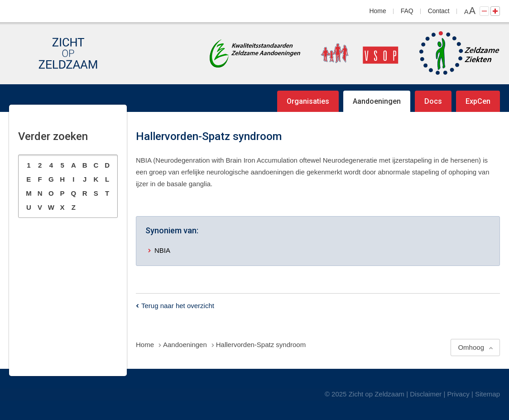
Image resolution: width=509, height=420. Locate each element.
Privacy (459, 394)
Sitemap (487, 394)
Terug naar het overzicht (178, 306)
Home (378, 11)
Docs (433, 101)
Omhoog (471, 347)
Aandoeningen (377, 101)
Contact (439, 11)
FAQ (407, 11)
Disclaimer (426, 394)
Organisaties (308, 101)
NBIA (162, 250)
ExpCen (478, 101)
